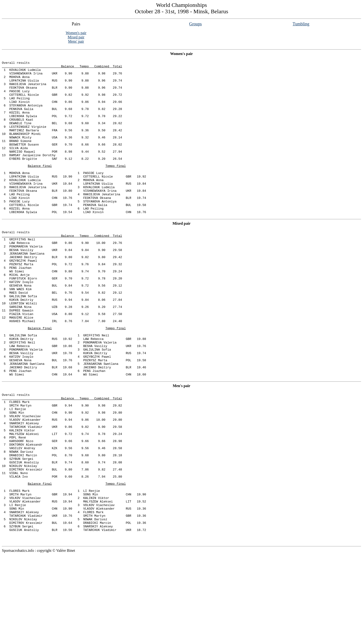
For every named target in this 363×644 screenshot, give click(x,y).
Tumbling (301, 24)
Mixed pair (76, 37)
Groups (196, 24)
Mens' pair (76, 41)
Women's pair (76, 33)
